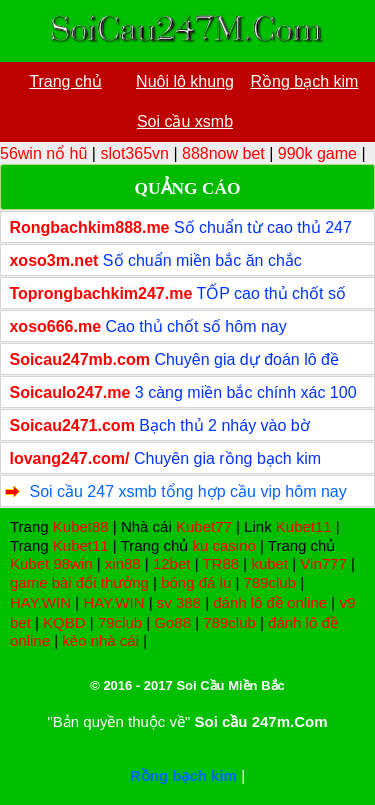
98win (72, 563)
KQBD (64, 622)
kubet (269, 563)
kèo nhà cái (100, 640)
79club (120, 622)
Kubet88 (81, 526)
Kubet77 (204, 526)
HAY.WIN (40, 602)
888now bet (223, 153)
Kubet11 (304, 526)
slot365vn (134, 153)
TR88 (220, 563)
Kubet (29, 563)
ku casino (223, 545)
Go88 (172, 622)
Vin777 (323, 563)
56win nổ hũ (43, 153)
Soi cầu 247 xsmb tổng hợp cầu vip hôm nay (187, 491)
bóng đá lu (196, 582)
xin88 (123, 563)
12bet (172, 563)
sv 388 (179, 602)
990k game (317, 153)
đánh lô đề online (270, 602)
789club (270, 582)
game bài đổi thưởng (79, 582)
